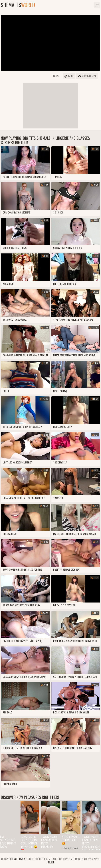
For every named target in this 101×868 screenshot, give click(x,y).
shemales (18, 5)
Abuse (51, 862)
